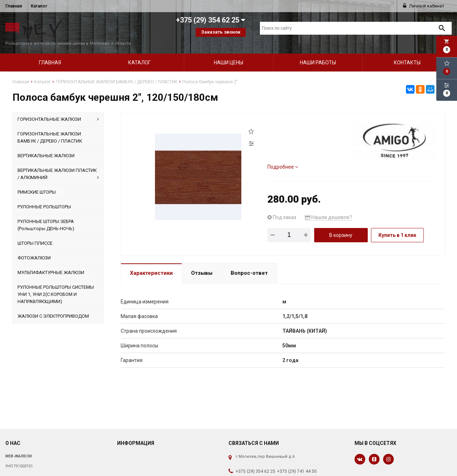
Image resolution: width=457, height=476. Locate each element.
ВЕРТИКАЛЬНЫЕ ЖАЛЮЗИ (46, 146)
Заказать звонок (221, 32)
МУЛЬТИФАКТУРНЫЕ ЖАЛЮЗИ (51, 263)
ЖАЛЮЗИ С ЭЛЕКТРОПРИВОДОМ (53, 307)
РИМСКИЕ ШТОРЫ (37, 183)
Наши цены (228, 53)
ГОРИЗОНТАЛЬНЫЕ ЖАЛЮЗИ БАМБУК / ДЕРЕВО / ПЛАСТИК (50, 128)
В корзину (341, 226)
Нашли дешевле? (328, 208)
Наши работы (318, 53)
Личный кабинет (424, 6)
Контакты (407, 53)
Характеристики (151, 264)
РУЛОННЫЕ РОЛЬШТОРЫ (44, 197)
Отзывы (202, 264)
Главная (14, 6)
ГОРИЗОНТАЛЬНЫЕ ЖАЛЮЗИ (58, 110)
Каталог (39, 6)
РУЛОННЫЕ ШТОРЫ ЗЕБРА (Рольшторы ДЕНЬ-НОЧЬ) (46, 216)
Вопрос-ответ (249, 264)
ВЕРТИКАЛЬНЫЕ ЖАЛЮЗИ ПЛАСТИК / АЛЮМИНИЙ (58, 165)
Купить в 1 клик (397, 226)
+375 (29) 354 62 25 (255, 462)
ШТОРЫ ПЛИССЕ (35, 234)
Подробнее (283, 158)
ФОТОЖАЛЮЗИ (34, 249)
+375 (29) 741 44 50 (297, 462)
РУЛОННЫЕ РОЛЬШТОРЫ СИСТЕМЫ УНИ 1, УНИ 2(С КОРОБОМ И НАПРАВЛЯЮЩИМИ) (56, 285)
